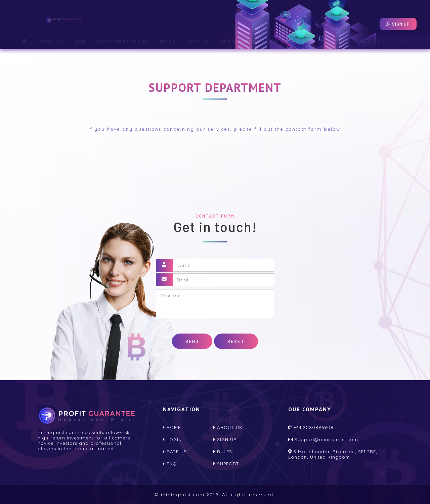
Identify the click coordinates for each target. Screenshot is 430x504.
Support (226, 464)
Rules (223, 452)
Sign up (225, 439)
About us (228, 427)
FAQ (170, 464)
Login (355, 21)
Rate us (175, 452)
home (172, 427)
